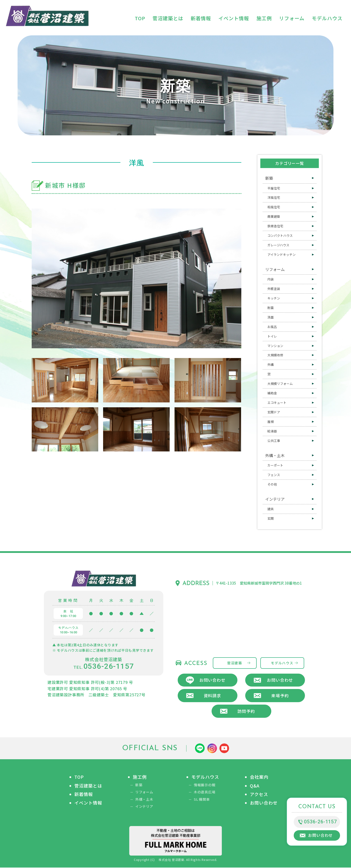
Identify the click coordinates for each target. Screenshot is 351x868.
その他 (272, 484)
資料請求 (212, 696)
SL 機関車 (202, 800)
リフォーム (275, 269)
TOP (79, 777)
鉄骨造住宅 (275, 226)
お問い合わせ (212, 680)
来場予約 (280, 696)
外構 (271, 364)
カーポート (275, 465)
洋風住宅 (274, 197)
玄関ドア (274, 412)
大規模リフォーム (280, 384)
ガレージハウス (278, 245)
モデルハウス (282, 663)
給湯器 (272, 431)
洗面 (271, 317)
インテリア (275, 499)
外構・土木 (275, 455)
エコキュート (277, 403)
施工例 (140, 777)
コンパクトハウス (280, 235)
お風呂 (272, 327)
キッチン (274, 298)
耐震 (271, 308)
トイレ (272, 336)
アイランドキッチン (282, 254)
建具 (271, 509)
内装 (271, 279)
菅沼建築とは (88, 786)
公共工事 (274, 441)
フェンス (274, 475)
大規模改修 (275, 355)
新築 (269, 178)
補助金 (272, 393)
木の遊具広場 (205, 793)
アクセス (259, 795)
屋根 (271, 422)
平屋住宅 (274, 188)
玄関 (271, 518)
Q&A (255, 786)
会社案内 (259, 777)
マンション (275, 346)
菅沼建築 (235, 663)
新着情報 (84, 795)
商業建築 (274, 216)
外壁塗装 (274, 289)
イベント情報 (88, 803)
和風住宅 (274, 207)
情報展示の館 (205, 785)
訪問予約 (246, 711)
